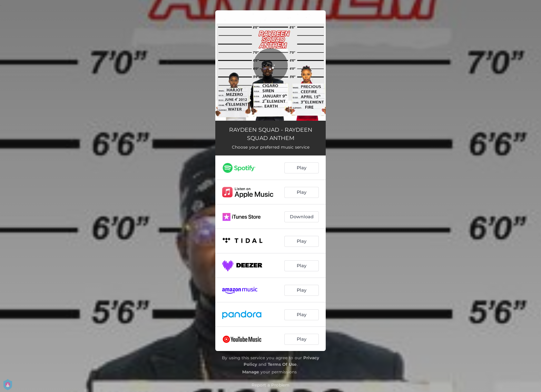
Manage (251, 372)
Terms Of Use (282, 364)
